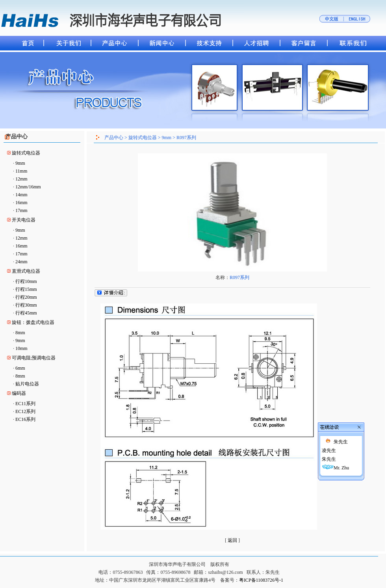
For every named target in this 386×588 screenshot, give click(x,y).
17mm (21, 210)
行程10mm (26, 281)
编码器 (19, 393)
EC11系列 (25, 404)
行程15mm (26, 289)
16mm (21, 203)
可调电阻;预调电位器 (34, 358)
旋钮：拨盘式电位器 (33, 322)
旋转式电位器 (26, 153)
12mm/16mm (28, 187)
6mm (20, 368)
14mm (21, 195)
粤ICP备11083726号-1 (261, 580)
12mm (21, 179)
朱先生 (327, 404)
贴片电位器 (27, 384)
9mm (20, 163)
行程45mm (26, 313)
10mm (21, 348)
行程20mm (26, 297)
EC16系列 (25, 419)
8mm (20, 333)
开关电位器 (24, 220)
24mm (21, 262)
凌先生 (315, 412)
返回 (232, 540)
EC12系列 (25, 411)
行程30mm (26, 305)
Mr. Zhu (327, 430)
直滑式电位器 (26, 271)
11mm (21, 171)
